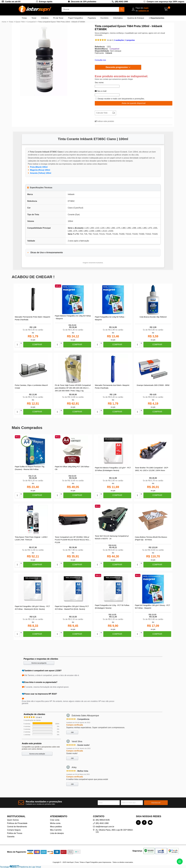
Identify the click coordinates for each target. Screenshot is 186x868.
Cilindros (45, 18)
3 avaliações (119, 40)
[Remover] (21, 346)
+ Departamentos (157, 18)
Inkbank (109, 53)
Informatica (118, 18)
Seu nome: (99, 83)
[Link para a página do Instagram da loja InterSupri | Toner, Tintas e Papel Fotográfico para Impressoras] (138, 822)
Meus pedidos (56, 827)
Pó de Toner (58, 18)
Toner (34, 18)
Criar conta (55, 820)
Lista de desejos (57, 833)
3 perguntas (130, 40)
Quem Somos (13, 820)
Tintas (24, 18)
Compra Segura (14, 830)
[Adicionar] (21, 343)
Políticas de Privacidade (17, 823)
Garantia (11, 837)
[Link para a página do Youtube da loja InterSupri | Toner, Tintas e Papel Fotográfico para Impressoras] (150, 822)
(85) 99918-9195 (103, 820)
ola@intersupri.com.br (105, 827)
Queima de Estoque (136, 18)
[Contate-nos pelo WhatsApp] (180, 861)
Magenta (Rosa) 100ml (40, 170)
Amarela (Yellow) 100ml (41, 173)
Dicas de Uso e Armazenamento (47, 252)
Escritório (104, 18)
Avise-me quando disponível (134, 103)
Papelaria (92, 18)
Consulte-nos (100, 60)
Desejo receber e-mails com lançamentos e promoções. (121, 99)
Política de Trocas (15, 833)
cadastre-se (144, 11)
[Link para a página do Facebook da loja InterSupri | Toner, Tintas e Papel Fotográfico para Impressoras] (144, 822)
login (146, 8)
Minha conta (55, 823)
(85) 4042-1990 (121, 2)
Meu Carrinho (56, 830)
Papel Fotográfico (76, 18)
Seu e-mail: (101, 91)
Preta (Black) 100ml (39, 167)
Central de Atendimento (17, 827)
